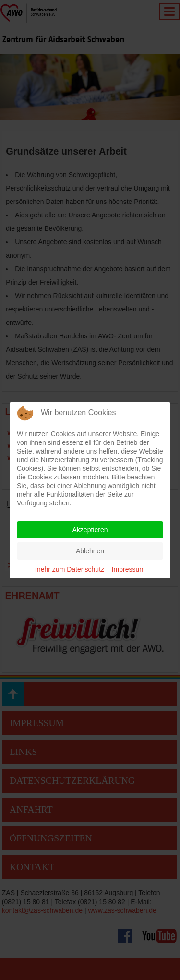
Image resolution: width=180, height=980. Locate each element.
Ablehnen (90, 551)
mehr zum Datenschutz (70, 569)
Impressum (128, 569)
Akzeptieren (90, 530)
